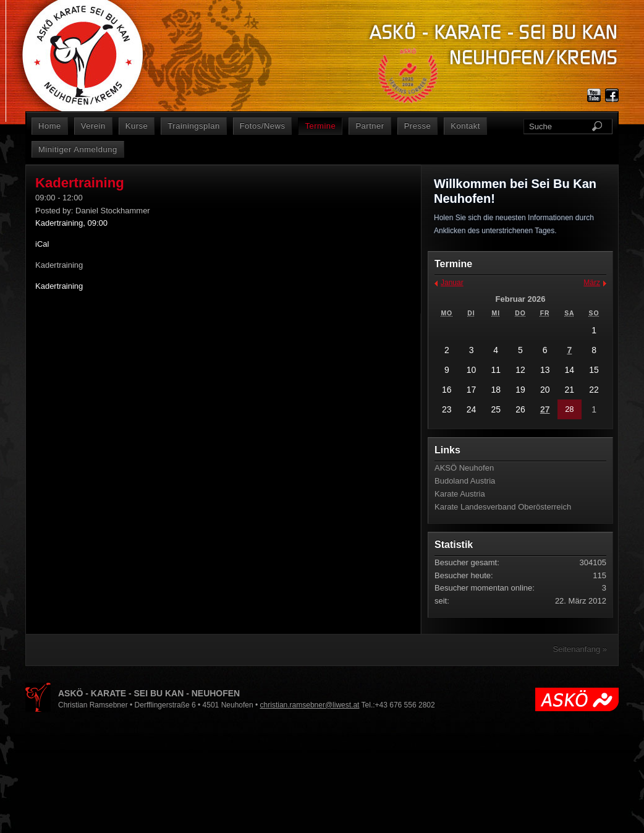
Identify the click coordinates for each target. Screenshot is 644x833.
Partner (370, 126)
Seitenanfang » (580, 649)
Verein (93, 126)
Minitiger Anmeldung (78, 149)
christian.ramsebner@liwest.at (310, 705)
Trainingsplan (193, 126)
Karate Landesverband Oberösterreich (503, 507)
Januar (452, 283)
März (592, 283)
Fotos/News (263, 126)
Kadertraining (59, 286)
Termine (320, 126)
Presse (418, 126)
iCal (42, 244)
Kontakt (465, 126)
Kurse (137, 126)
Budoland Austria (465, 481)
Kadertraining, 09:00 (71, 223)
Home (50, 126)
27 (545, 409)
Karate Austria (460, 494)
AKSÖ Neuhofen (464, 468)
